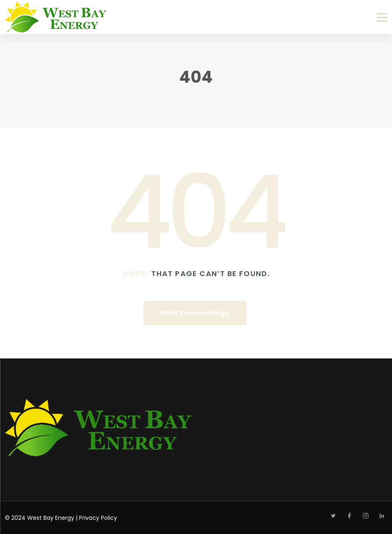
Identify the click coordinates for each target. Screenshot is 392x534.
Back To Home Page (195, 313)
